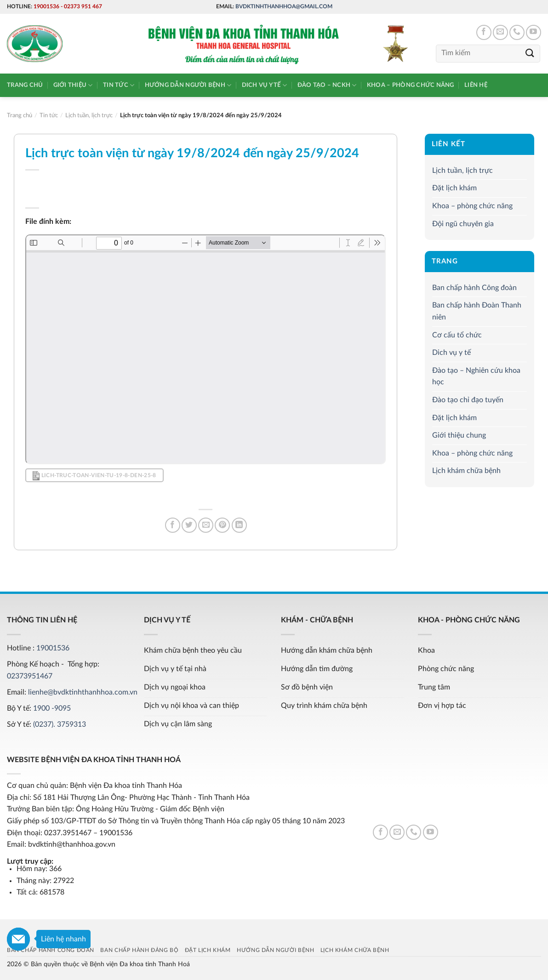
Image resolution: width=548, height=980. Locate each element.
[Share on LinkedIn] (239, 525)
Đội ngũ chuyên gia (463, 224)
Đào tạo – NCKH (327, 85)
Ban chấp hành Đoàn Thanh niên (477, 312)
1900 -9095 (52, 708)
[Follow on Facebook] (484, 32)
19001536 (46, 6)
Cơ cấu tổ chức (457, 335)
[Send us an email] (500, 32)
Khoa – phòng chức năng (411, 85)
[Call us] (517, 32)
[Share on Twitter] (189, 525)
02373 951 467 (83, 6)
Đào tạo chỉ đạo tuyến (468, 400)
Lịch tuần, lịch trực (462, 171)
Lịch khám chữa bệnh (466, 471)
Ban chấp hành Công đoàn (474, 288)
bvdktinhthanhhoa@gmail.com (284, 6)
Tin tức (119, 85)
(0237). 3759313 (60, 724)
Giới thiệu (73, 85)
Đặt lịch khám (454, 188)
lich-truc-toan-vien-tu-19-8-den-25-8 (94, 476)
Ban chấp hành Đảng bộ (139, 950)
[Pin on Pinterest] (222, 525)
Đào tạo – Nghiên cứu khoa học (476, 376)
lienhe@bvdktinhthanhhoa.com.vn (83, 692)
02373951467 (30, 676)
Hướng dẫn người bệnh (188, 85)
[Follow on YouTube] (534, 32)
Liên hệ (476, 85)
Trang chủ (25, 85)
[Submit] (530, 54)
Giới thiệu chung (459, 435)
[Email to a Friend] (206, 525)
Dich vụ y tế (265, 85)
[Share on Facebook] (173, 525)
